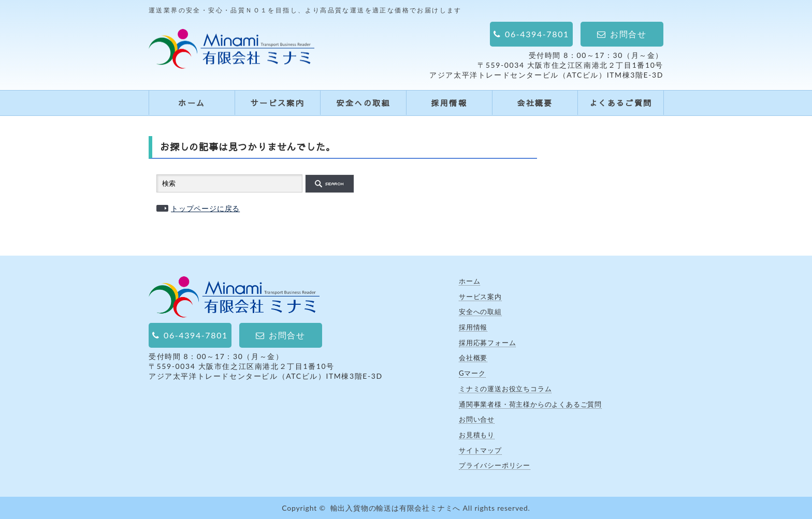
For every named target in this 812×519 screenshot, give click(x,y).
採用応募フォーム (487, 343)
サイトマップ (480, 450)
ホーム (192, 103)
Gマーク (472, 373)
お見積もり (477, 435)
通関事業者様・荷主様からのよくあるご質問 (530, 404)
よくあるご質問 (621, 103)
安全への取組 (363, 103)
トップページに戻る (205, 208)
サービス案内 (278, 103)
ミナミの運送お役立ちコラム (505, 389)
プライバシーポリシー (495, 465)
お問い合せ (477, 419)
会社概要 (535, 103)
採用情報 (449, 103)
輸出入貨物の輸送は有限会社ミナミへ (396, 508)
